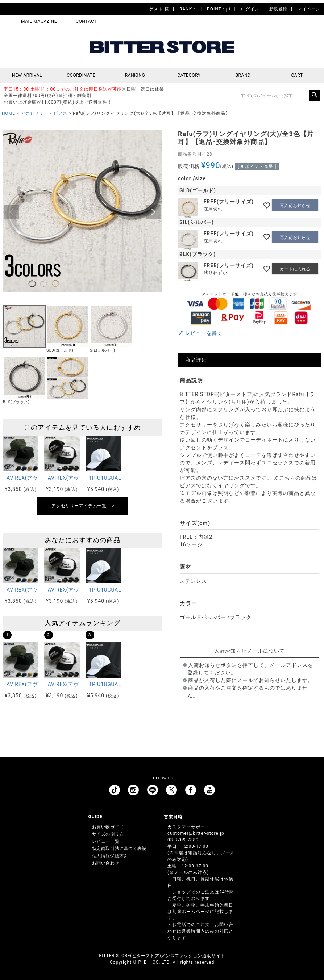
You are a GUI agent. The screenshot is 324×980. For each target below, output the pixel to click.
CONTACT (86, 21)
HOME (9, 113)
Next (153, 212)
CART (297, 75)
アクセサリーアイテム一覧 (79, 506)
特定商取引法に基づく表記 (119, 849)
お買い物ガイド (108, 827)
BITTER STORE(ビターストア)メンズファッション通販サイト (162, 956)
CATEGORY (189, 75)
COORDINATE (81, 75)
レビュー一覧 (106, 841)
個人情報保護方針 (110, 856)
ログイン (250, 9)
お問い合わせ (106, 863)
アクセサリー (34, 113)
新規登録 (278, 9)
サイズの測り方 (108, 834)
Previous (12, 212)
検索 (315, 96)
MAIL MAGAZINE (39, 21)
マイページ (309, 9)
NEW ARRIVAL (27, 75)
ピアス (61, 113)
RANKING (135, 75)
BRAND (243, 75)
